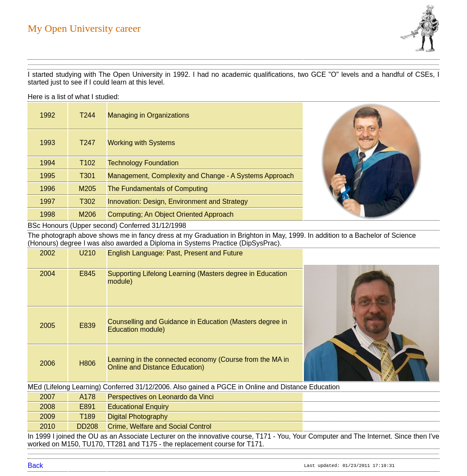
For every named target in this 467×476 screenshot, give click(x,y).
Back (36, 465)
